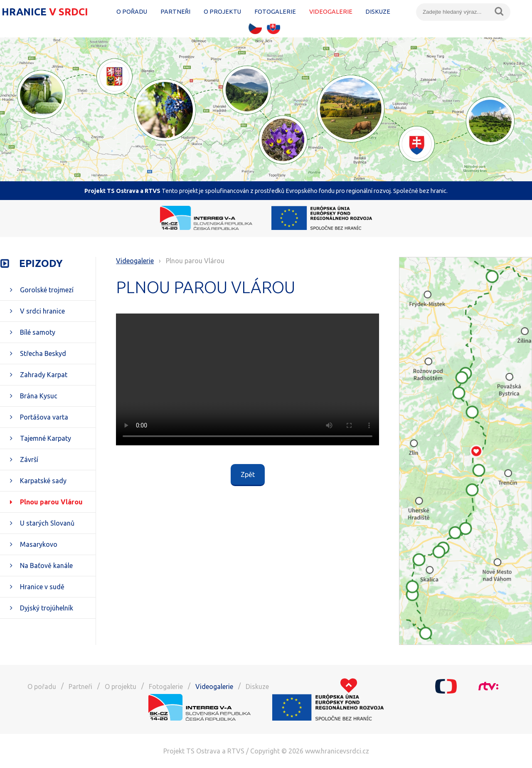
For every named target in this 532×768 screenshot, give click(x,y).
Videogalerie (331, 12)
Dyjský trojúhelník (47, 608)
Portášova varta (44, 417)
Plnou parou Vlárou (51, 502)
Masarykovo (39, 544)
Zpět (248, 474)
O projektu (222, 12)
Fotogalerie (275, 12)
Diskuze (378, 12)
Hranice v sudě (42, 587)
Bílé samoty (38, 332)
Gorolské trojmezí (47, 290)
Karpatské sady (43, 481)
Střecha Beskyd (43, 353)
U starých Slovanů (47, 523)
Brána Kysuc (39, 396)
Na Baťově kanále (46, 566)
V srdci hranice (42, 311)
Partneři (175, 12)
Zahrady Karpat (44, 375)
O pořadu (132, 12)
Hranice (46, 12)
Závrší (29, 459)
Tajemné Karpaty (46, 438)
